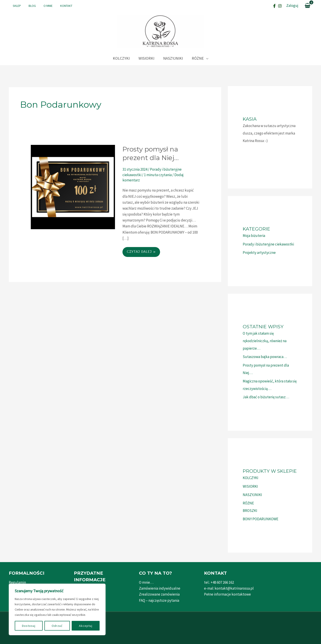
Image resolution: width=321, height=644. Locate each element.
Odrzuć (57, 626)
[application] (206, 58)
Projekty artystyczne (259, 253)
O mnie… (146, 582)
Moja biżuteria (254, 236)
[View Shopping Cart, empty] (307, 6)
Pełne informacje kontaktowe (227, 594)
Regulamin (17, 582)
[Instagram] (280, 6)
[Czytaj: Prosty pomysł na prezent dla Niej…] (73, 187)
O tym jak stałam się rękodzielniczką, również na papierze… (265, 341)
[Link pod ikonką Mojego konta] (292, 6)
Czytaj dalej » (141, 253)
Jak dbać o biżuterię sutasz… (266, 397)
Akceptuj (86, 626)
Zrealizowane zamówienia (159, 594)
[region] (57, 609)
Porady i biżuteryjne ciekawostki (268, 244)
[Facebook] (274, 6)
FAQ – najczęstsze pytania (159, 600)
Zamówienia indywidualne (160, 588)
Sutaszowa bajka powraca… (265, 357)
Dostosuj (29, 626)
